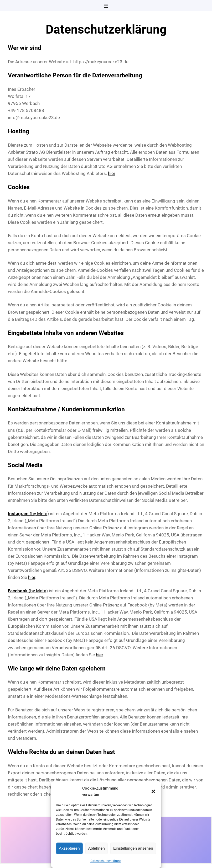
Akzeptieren (69, 848)
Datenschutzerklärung (106, 861)
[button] (153, 791)
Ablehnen (97, 848)
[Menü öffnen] (106, 6)
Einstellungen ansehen (133, 848)
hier (112, 173)
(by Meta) (28, 514)
